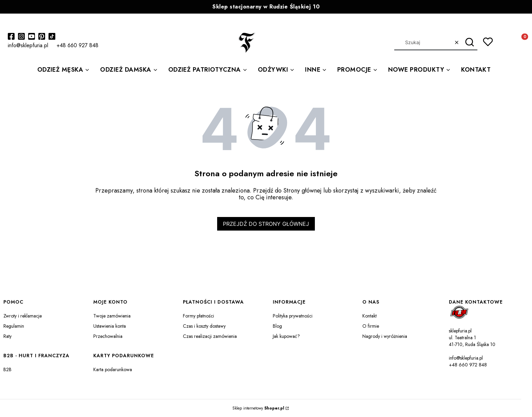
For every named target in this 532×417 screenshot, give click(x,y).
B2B (7, 369)
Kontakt (369, 316)
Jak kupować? (286, 336)
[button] (470, 42)
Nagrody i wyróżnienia (385, 336)
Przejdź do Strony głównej (266, 224)
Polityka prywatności (293, 316)
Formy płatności (198, 316)
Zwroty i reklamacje (23, 316)
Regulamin (14, 326)
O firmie (371, 326)
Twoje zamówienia (112, 316)
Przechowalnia (108, 336)
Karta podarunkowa (113, 369)
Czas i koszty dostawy (204, 326)
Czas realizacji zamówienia (210, 336)
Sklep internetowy (258, 408)
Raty (7, 336)
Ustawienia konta (110, 326)
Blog (277, 326)
